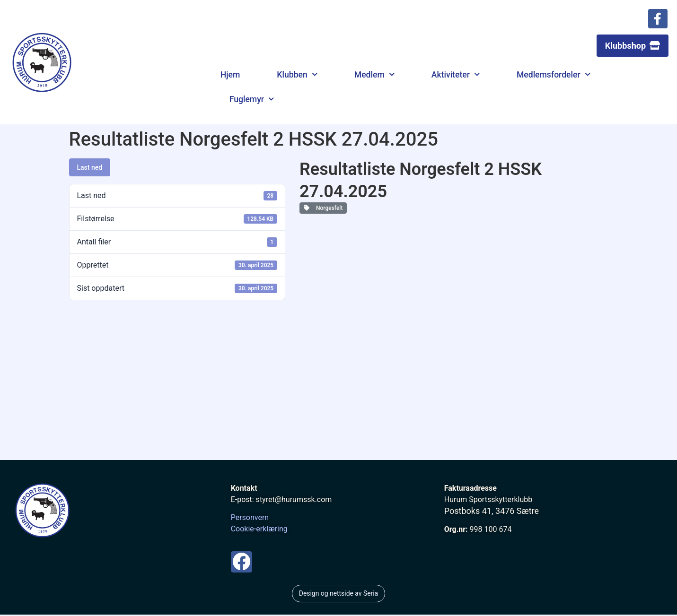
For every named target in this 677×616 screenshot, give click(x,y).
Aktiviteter (456, 78)
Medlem (374, 78)
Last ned (90, 170)
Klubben (297, 78)
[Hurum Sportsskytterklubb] (338, 392)
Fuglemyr (252, 102)
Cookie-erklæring (259, 532)
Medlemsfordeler (554, 78)
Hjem (230, 78)
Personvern (250, 520)
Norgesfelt (323, 211)
